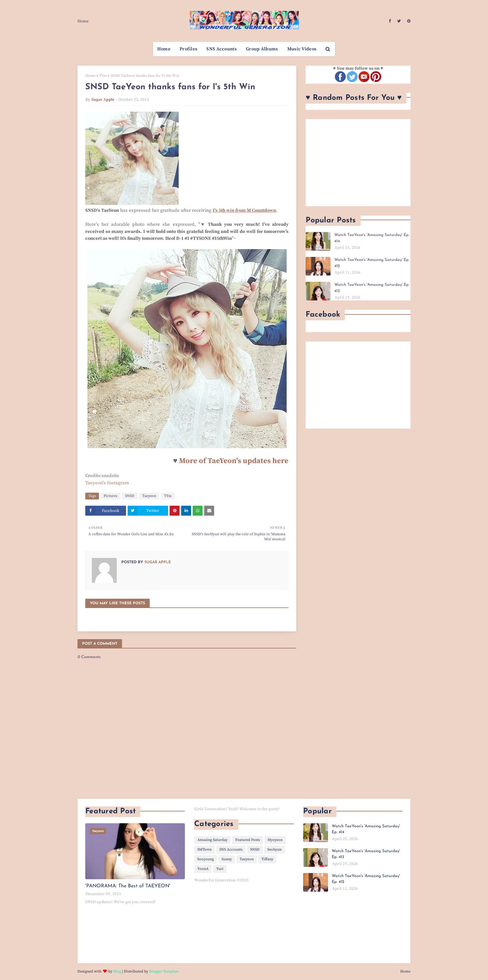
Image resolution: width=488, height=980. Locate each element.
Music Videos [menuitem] (302, 49)
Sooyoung (206, 859)
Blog (117, 971)
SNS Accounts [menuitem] (222, 49)
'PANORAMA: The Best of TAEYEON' (128, 886)
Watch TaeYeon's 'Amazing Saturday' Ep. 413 (372, 288)
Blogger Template (164, 971)
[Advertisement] (358, 163)
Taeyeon (149, 496)
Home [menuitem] (164, 49)
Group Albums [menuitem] (262, 49)
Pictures (110, 496)
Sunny (227, 859)
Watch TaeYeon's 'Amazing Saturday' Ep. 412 (372, 263)
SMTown (204, 850)
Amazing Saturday (212, 840)
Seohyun (274, 850)
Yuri (220, 869)
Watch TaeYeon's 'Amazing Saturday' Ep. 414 (372, 238)
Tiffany (267, 859)
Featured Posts (248, 840)
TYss (103, 76)
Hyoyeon (275, 840)
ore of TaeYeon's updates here (237, 461)
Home (83, 21)
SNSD (130, 496)
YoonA (203, 869)
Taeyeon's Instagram (107, 483)
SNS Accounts (231, 850)
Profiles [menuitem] (188, 49)
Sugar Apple (103, 100)
